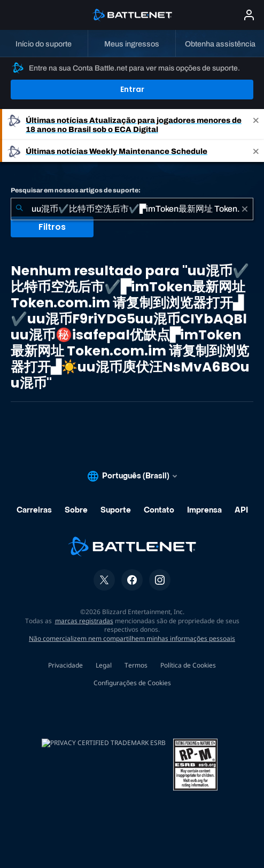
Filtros (52, 227)
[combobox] (132, 209)
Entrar (132, 89)
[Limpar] (245, 209)
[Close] (256, 125)
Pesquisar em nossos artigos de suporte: (76, 190)
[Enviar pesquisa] (19, 209)
